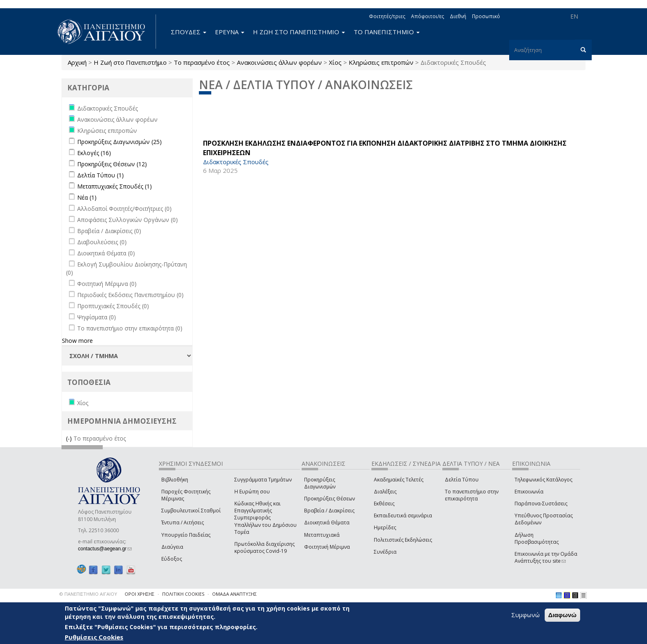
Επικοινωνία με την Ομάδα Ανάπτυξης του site (546, 557)
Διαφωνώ (563, 615)
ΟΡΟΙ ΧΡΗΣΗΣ (139, 594)
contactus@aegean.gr (105, 549)
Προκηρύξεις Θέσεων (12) (112, 164)
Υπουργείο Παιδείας (186, 535)
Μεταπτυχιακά (322, 535)
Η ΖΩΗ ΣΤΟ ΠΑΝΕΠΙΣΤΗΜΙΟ (299, 32)
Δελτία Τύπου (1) (100, 175)
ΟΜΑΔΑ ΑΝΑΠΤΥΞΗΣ (234, 594)
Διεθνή (458, 16)
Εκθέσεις (384, 504)
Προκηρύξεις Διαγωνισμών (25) (119, 142)
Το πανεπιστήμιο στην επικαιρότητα (472, 495)
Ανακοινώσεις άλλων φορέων (279, 62)
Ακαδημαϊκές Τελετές (399, 480)
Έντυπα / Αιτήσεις (183, 523)
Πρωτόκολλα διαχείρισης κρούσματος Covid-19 (264, 547)
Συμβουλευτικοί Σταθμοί (191, 511)
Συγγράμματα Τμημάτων (263, 480)
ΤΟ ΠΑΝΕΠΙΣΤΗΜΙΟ (387, 32)
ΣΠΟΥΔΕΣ (189, 32)
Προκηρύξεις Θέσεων (329, 499)
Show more (77, 341)
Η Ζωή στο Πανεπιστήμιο (130, 62)
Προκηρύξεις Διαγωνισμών (320, 483)
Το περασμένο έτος (202, 62)
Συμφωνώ (525, 615)
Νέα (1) (87, 197)
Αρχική (77, 62)
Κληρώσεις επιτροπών (381, 62)
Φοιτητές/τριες (387, 16)
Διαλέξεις (385, 492)
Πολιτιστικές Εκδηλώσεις (403, 540)
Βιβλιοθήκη (175, 480)
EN (574, 16)
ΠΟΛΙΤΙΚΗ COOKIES (183, 594)
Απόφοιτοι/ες (427, 16)
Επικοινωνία (529, 492)
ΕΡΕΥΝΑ (230, 32)
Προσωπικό (486, 16)
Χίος (335, 62)
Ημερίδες (385, 527)
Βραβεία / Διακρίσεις (329, 511)
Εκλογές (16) (94, 153)
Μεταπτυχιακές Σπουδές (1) (115, 186)
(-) (70, 438)
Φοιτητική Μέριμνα (327, 547)
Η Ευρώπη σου (252, 492)
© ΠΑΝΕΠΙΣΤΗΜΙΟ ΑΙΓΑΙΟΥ (88, 594)
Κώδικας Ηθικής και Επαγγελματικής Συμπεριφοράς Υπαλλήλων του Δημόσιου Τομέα (266, 518)
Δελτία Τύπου (462, 480)
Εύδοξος (172, 559)
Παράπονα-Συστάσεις (541, 504)
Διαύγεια (172, 547)
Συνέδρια (385, 552)
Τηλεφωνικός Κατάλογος (543, 480)
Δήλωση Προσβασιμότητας (537, 538)
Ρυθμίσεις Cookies (94, 637)
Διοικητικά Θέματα (327, 523)
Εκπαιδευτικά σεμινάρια (403, 515)
